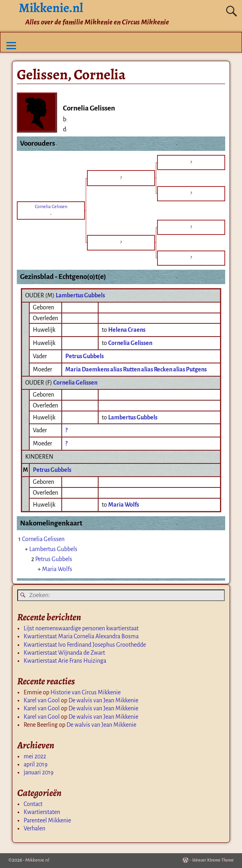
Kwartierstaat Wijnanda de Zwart (64, 653)
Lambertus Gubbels (80, 295)
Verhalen (34, 828)
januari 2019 (39, 772)
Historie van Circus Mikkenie (86, 692)
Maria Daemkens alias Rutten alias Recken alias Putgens (136, 369)
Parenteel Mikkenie (47, 820)
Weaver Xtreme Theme (213, 860)
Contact (33, 804)
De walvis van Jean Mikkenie (103, 700)
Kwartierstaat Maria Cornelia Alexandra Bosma (81, 636)
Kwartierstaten (42, 812)
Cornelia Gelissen (75, 383)
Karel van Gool (42, 700)
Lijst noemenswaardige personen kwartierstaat (81, 628)
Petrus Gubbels (85, 356)
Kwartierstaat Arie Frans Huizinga (65, 661)
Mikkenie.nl (37, 860)
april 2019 (36, 764)
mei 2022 (35, 756)
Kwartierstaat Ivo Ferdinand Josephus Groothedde (85, 645)
